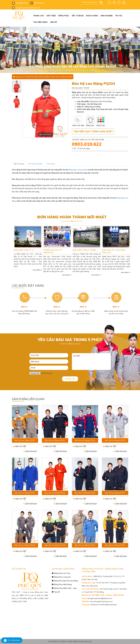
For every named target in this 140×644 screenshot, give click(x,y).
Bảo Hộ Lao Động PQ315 (55, 493)
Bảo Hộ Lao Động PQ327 (25, 440)
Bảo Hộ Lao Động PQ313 (115, 440)
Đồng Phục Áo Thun (62, 573)
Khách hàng (92, 16)
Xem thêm (37, 272)
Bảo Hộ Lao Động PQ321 (115, 545)
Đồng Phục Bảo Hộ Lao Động (38, 77)
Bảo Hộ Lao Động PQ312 (85, 440)
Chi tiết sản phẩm (35, 164)
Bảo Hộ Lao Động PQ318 (25, 545)
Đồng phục (64, 16)
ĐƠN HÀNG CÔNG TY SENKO (114, 250)
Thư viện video (40, 22)
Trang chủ (38, 16)
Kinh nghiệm (107, 16)
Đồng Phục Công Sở (62, 577)
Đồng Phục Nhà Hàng (63, 584)
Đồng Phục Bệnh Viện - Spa (65, 588)
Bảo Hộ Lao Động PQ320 (85, 545)
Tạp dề (57, 592)
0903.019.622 (87, 144)
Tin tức (119, 16)
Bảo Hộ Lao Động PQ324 (62, 77)
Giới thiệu (51, 16)
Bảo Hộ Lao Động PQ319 (55, 545)
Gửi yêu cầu (70, 379)
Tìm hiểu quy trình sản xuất (93, 131)
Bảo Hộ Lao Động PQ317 (115, 493)
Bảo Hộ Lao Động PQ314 (25, 493)
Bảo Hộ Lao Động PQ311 (55, 440)
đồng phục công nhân (78, 170)
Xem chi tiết (20, 446)
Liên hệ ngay (30, 451)
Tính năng (51, 164)
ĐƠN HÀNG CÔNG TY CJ (53, 250)
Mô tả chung (19, 164)
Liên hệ (53, 22)
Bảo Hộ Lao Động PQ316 (85, 493)
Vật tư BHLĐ (78, 16)
